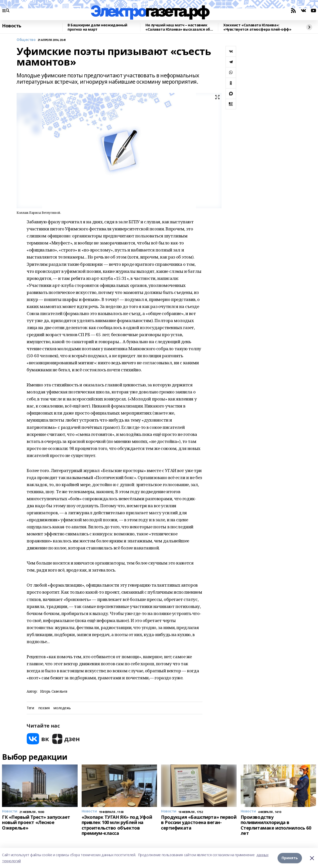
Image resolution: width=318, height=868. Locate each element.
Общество (26, 40)
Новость (12, 26)
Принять (290, 858)
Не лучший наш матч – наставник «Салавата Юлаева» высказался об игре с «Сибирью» (178, 27)
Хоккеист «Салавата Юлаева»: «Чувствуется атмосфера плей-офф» (257, 27)
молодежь (62, 708)
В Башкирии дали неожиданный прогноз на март (97, 27)
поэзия (44, 708)
